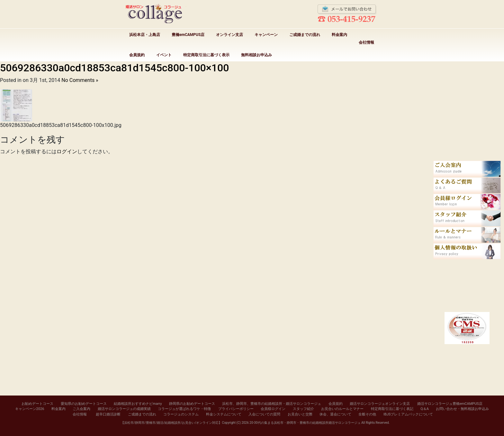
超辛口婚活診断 (108, 414)
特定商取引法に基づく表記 (392, 409)
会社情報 (366, 42)
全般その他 (367, 414)
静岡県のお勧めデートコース (192, 404)
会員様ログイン (273, 409)
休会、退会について (335, 414)
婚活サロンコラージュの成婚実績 (124, 409)
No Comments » (80, 80)
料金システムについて (224, 414)
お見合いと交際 (300, 414)
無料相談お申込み (256, 55)
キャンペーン (266, 35)
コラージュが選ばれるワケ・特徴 (184, 409)
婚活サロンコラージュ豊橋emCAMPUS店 (450, 404)
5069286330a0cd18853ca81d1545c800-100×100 (114, 68)
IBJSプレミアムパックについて (408, 414)
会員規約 (137, 55)
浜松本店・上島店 (145, 35)
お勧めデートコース (37, 404)
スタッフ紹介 (303, 409)
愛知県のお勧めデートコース (84, 404)
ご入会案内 (81, 409)
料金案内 (339, 35)
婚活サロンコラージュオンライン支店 (380, 404)
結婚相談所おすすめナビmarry (138, 404)
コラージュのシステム (181, 414)
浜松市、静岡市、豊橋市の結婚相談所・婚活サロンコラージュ (272, 404)
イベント (164, 55)
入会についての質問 (264, 414)
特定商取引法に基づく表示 (206, 55)
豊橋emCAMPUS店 (188, 35)
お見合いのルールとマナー (342, 409)
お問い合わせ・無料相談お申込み (462, 409)
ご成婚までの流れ (305, 35)
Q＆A (425, 409)
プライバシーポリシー (236, 409)
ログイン (67, 151)
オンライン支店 (230, 35)
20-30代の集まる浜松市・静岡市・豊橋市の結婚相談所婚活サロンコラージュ (305, 423)
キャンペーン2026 (30, 409)
